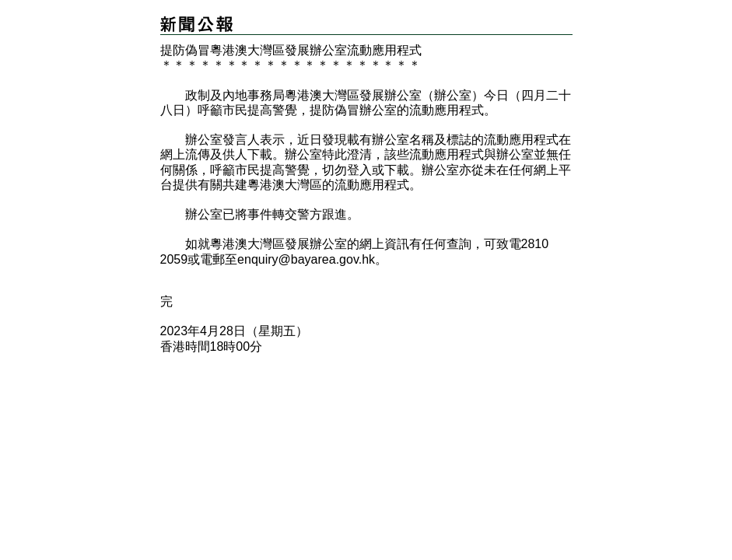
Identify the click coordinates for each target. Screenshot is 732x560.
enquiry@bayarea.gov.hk (306, 259)
